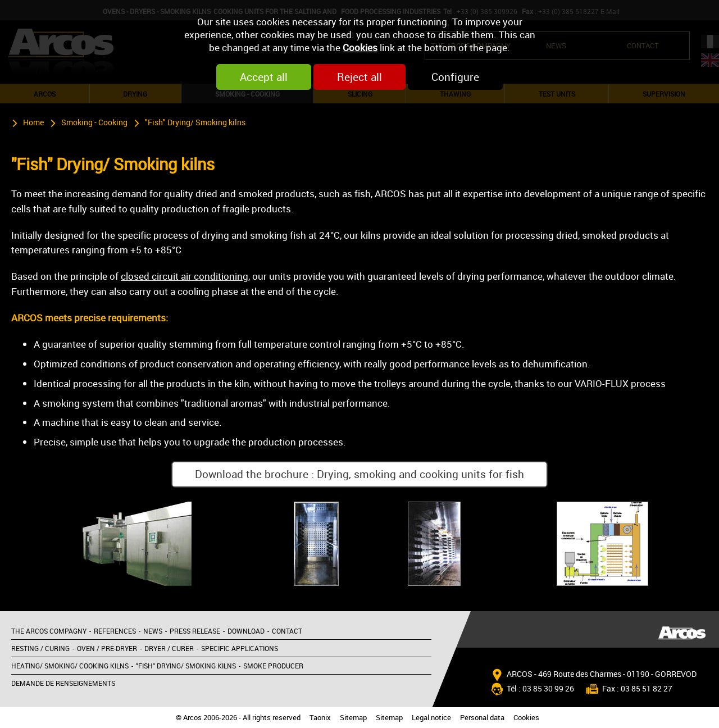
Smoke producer (273, 666)
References (115, 631)
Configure (455, 77)
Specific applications (240, 648)
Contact (287, 631)
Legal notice (431, 718)
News (153, 631)
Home (33, 122)
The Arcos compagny (49, 631)
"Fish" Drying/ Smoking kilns (195, 122)
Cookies (360, 47)
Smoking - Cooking (94, 122)
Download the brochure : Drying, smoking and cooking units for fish (359, 474)
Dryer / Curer (169, 648)
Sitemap (353, 718)
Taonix (320, 718)
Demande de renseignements (63, 683)
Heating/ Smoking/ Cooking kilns (70, 666)
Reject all (359, 77)
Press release (195, 631)
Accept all (264, 77)
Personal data (482, 718)
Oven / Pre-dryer (107, 648)
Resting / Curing (40, 648)
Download (246, 631)
